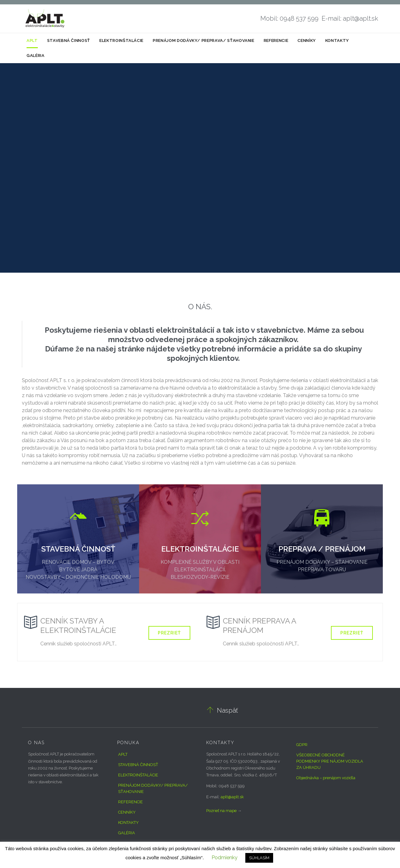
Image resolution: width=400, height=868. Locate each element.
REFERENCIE (130, 802)
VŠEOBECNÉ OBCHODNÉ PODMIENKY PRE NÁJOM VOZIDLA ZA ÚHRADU (330, 761)
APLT (123, 754)
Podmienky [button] (225, 858)
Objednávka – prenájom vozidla (326, 778)
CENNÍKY (127, 812)
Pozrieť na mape (221, 811)
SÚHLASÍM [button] (259, 858)
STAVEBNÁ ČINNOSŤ (138, 765)
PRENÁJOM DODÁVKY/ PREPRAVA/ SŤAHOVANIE (153, 788)
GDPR (302, 745)
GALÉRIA (127, 833)
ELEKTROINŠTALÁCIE (138, 775)
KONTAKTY (128, 823)
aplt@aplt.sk (232, 797)
